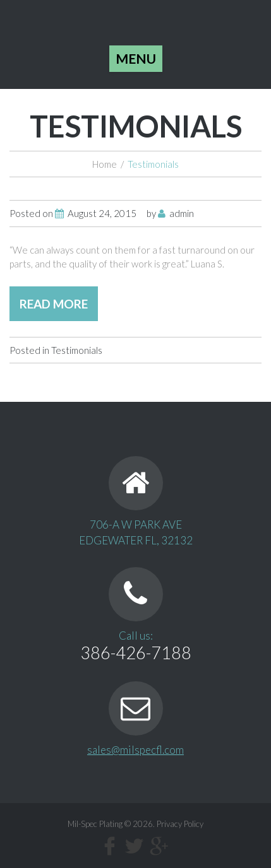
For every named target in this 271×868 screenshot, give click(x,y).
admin (182, 213)
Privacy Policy (180, 824)
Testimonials (77, 350)
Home (105, 164)
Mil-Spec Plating (95, 824)
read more (54, 304)
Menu (136, 58)
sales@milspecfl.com (135, 750)
